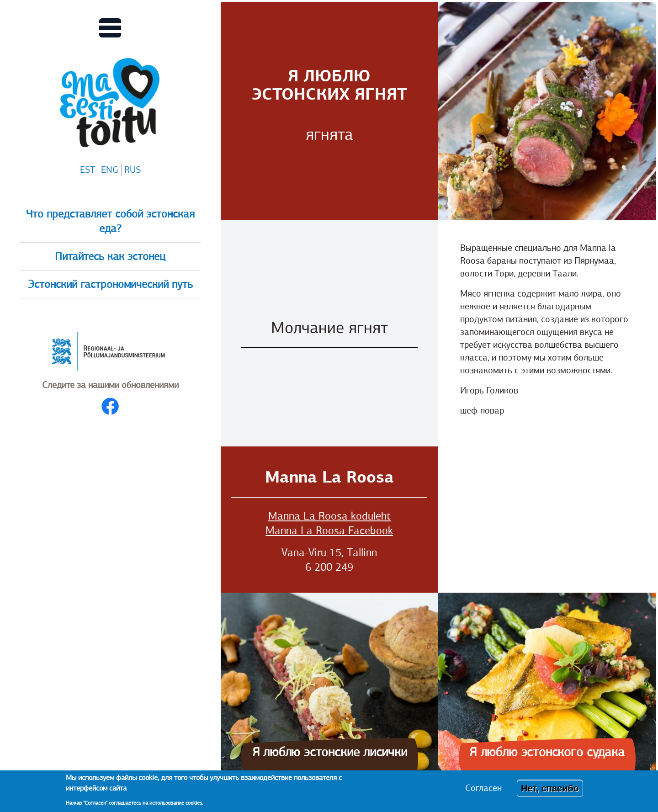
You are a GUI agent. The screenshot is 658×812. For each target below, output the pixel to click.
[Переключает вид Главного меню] (110, 28)
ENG (110, 170)
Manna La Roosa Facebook (329, 531)
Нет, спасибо (550, 788)
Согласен (483, 788)
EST (88, 170)
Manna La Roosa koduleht (329, 516)
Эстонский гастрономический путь (110, 284)
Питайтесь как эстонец (110, 256)
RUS (133, 170)
